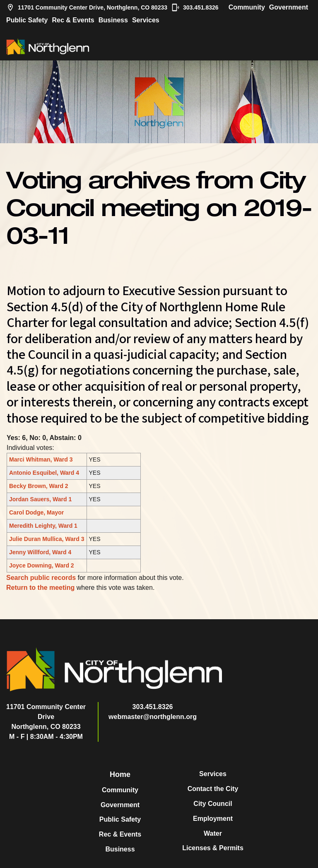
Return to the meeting (40, 588)
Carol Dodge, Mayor (36, 512)
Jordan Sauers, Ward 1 (40, 499)
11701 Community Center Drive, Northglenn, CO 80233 (87, 7)
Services (146, 20)
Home (120, 774)
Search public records (41, 578)
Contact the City (213, 789)
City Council (213, 804)
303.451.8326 (195, 7)
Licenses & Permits (213, 848)
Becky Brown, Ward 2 (39, 486)
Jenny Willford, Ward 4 (40, 552)
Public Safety (27, 20)
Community (247, 7)
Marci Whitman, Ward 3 (41, 459)
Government (289, 7)
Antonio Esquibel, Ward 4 (44, 473)
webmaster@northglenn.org (153, 717)
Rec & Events (73, 20)
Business (113, 20)
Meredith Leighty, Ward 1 (43, 526)
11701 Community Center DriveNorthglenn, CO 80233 (46, 717)
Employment (213, 819)
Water (213, 833)
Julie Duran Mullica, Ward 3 (47, 539)
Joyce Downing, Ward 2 (42, 565)
